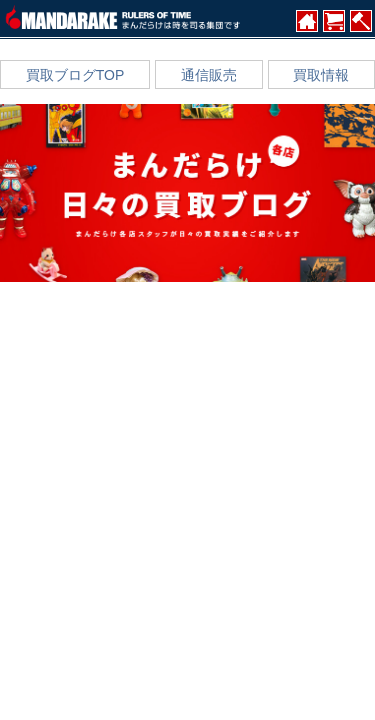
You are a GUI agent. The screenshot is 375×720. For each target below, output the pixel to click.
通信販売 (209, 75)
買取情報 (321, 75)
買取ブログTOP (75, 75)
